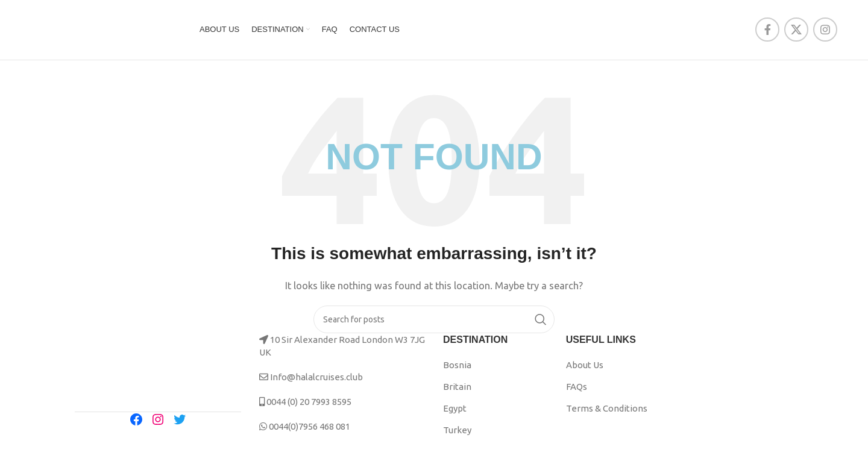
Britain (457, 390)
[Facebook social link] (767, 31)
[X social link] (796, 31)
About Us (585, 368)
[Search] (434, 323)
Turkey (457, 434)
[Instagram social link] (825, 31)
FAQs (577, 390)
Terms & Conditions (607, 412)
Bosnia (457, 368)
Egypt (455, 412)
